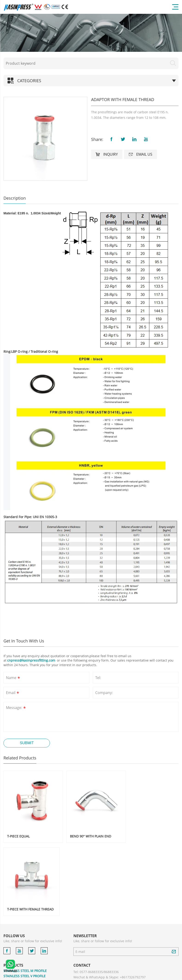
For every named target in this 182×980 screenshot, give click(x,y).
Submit (27, 743)
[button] (9, 139)
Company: (104, 693)
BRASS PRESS (14, 944)
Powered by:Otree (122, 975)
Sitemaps (163, 975)
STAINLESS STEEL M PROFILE (25, 894)
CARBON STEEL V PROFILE (23, 921)
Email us (140, 154)
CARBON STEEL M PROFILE (24, 916)
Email (13, 693)
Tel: (98, 678)
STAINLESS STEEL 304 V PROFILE (28, 911)
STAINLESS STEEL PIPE (20, 927)
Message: (16, 708)
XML (175, 975)
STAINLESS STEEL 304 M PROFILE (28, 905)
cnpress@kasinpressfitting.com (32, 660)
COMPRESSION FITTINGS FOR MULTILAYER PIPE (36, 963)
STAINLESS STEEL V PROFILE (25, 900)
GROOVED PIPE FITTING (21, 932)
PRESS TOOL (13, 954)
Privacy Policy (144, 975)
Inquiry (107, 154)
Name (13, 678)
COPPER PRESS (15, 938)
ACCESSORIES (14, 949)
